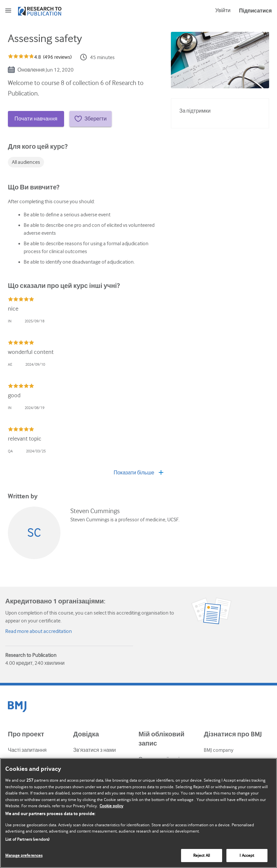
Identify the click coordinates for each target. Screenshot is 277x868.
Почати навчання (36, 119)
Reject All (202, 855)
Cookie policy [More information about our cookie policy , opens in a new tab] (111, 806)
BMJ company (219, 750)
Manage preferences (24, 855)
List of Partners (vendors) (27, 839)
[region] (138, 813)
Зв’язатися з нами (95, 750)
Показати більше (139, 473)
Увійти (223, 11)
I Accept (247, 855)
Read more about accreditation (39, 631)
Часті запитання (27, 750)
